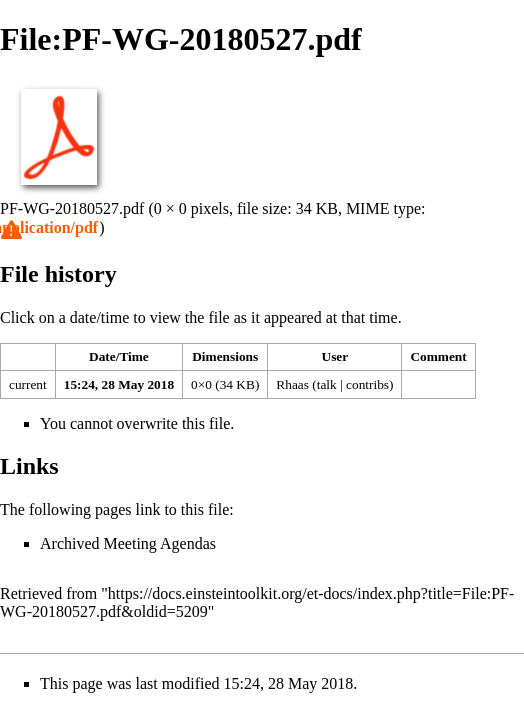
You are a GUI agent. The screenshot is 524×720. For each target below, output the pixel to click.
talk (327, 384)
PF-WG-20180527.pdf (72, 208)
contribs (367, 384)
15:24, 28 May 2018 (119, 384)
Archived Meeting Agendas (128, 543)
